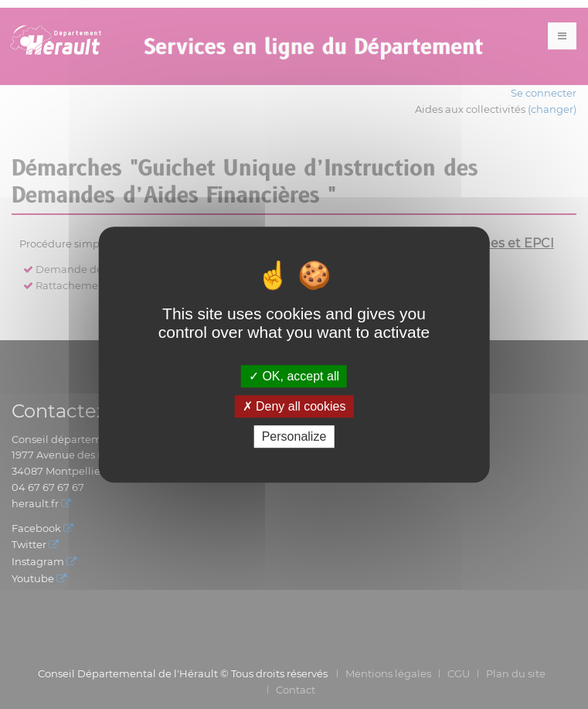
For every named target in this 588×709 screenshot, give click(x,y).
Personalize (294, 436)
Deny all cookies (294, 406)
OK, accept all (294, 376)
